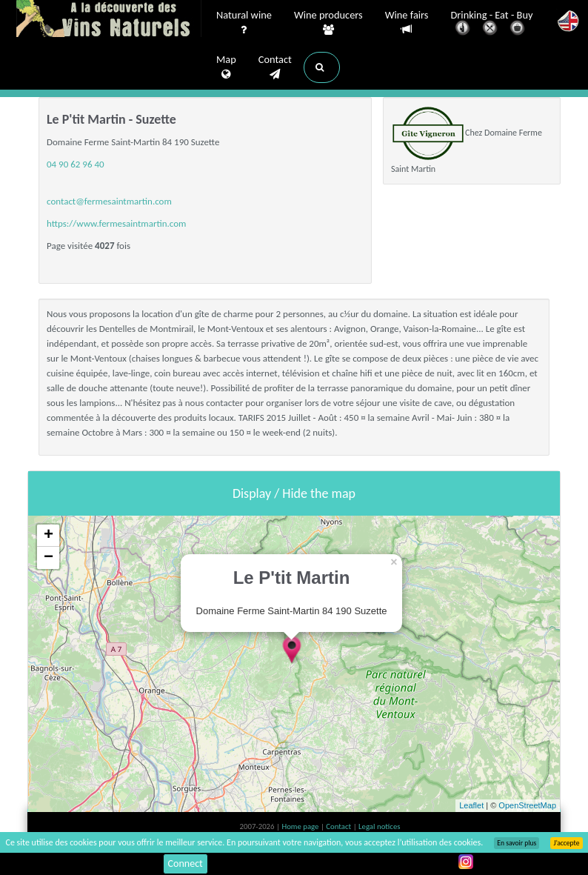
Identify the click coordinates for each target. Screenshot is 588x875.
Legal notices (379, 826)
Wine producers (328, 23)
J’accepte (566, 843)
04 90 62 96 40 (76, 164)
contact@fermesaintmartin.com (109, 201)
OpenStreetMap (527, 805)
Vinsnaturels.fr (109, 20)
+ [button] (49, 536)
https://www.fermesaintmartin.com (117, 223)
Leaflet (471, 805)
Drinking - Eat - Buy (492, 24)
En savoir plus (517, 843)
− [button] (49, 558)
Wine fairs (407, 23)
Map (226, 67)
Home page (301, 826)
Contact (275, 67)
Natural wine (244, 23)
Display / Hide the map (294, 493)
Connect (186, 864)
